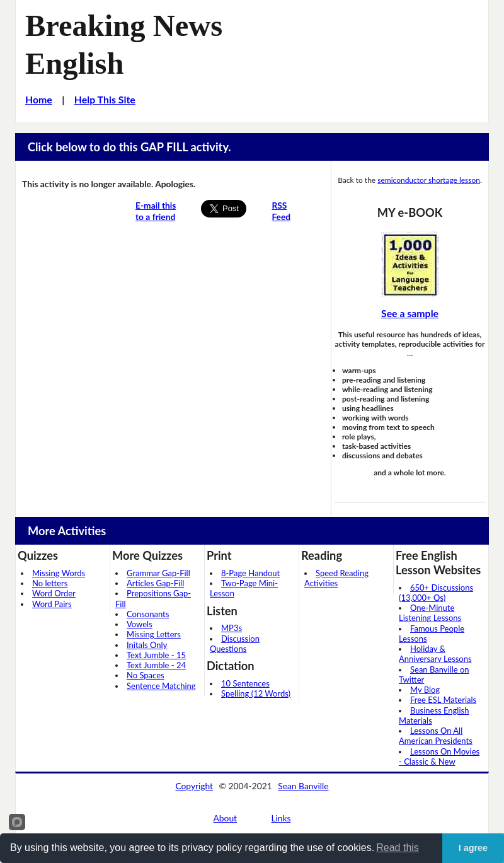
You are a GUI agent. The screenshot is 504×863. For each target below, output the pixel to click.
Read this (398, 848)
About (226, 818)
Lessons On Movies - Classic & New (439, 756)
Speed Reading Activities (336, 578)
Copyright (194, 786)
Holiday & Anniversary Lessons (435, 654)
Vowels (140, 624)
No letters (50, 583)
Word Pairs (52, 604)
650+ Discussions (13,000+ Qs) (436, 593)
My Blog (425, 690)
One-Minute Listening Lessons (430, 613)
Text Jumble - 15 (156, 655)
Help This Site (105, 99)
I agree (473, 848)
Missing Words (59, 573)
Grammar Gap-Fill (158, 573)
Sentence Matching (161, 686)
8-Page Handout (250, 573)
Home (39, 99)
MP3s (232, 628)
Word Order (54, 593)
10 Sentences (245, 683)
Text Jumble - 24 (156, 665)
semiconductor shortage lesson (429, 180)
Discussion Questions (235, 644)
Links (281, 818)
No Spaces (146, 675)
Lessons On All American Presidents (436, 736)
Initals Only (147, 645)
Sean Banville (303, 786)
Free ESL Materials (443, 700)
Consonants (148, 614)
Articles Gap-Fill (155, 583)
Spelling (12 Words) (256, 693)
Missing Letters (154, 634)
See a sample (410, 313)
